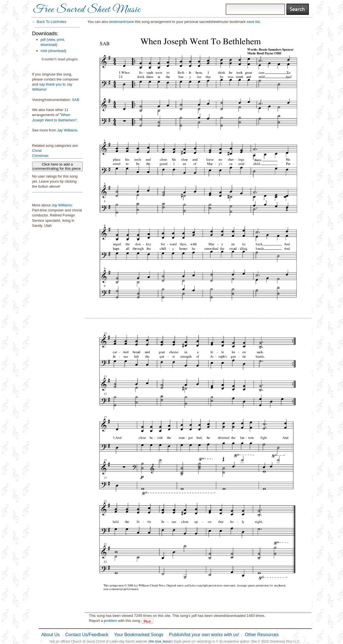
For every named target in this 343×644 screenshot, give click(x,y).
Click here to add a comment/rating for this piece (57, 166)
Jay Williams (67, 130)
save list (253, 22)
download (48, 45)
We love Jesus (160, 641)
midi (44, 51)
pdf (43, 40)
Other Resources (262, 635)
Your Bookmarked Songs (139, 635)
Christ (37, 151)
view (51, 40)
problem (110, 621)
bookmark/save (122, 22)
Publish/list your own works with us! (204, 635)
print (60, 40)
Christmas (40, 156)
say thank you (50, 84)
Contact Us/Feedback (87, 635)
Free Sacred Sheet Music (87, 10)
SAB (76, 100)
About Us (51, 635)
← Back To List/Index (49, 22)
